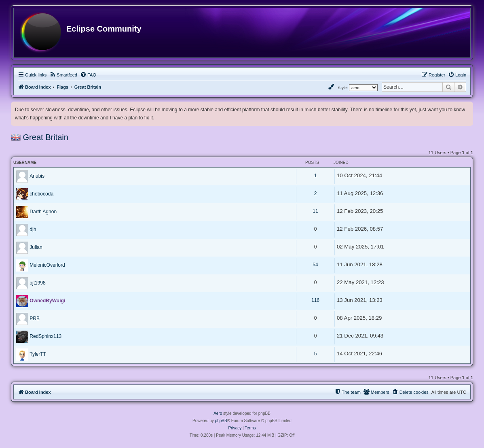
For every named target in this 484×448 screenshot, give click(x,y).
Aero (218, 413)
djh (33, 229)
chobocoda (41, 194)
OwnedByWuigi (47, 301)
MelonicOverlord (47, 265)
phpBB (221, 421)
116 (315, 300)
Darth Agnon (43, 212)
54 (315, 265)
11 (315, 211)
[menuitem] (63, 75)
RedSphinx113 (45, 336)
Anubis (37, 176)
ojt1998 (37, 283)
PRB (35, 318)
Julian (36, 247)
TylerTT (38, 354)
